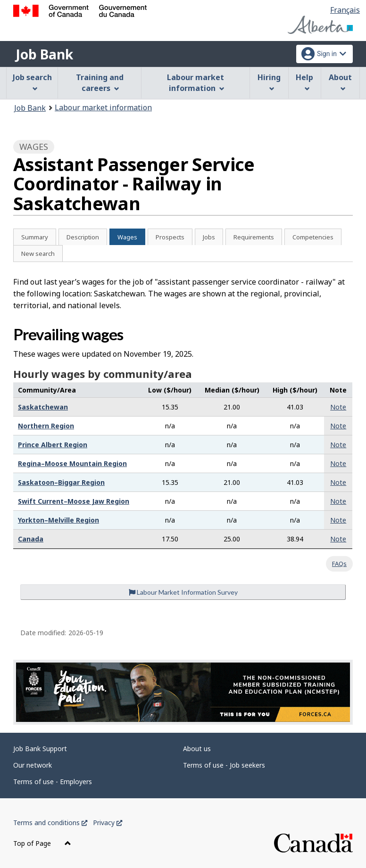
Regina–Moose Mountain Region (72, 463)
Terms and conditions (50, 823)
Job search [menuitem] (32, 82)
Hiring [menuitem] (269, 82)
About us (197, 749)
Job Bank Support (40, 749)
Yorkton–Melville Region (58, 520)
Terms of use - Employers (53, 782)
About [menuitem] (340, 82)
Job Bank (44, 54)
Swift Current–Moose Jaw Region (74, 501)
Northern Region (46, 426)
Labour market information (103, 107)
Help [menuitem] (304, 82)
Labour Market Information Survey (183, 592)
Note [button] (338, 407)
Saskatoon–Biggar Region (61, 482)
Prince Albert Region (53, 445)
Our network (33, 765)
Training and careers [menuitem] (100, 83)
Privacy (108, 823)
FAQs (339, 564)
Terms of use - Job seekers (224, 765)
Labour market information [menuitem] (195, 83)
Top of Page (42, 843)
